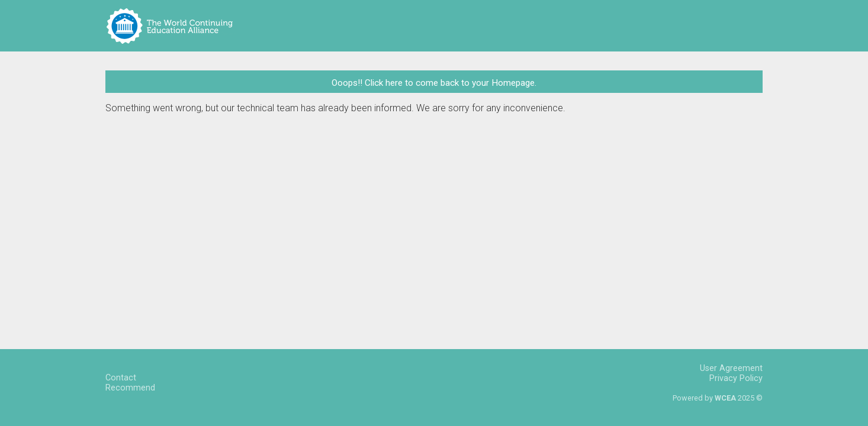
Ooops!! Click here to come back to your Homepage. (434, 83)
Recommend (130, 388)
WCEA (725, 398)
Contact (121, 378)
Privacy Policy (736, 378)
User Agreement (731, 368)
